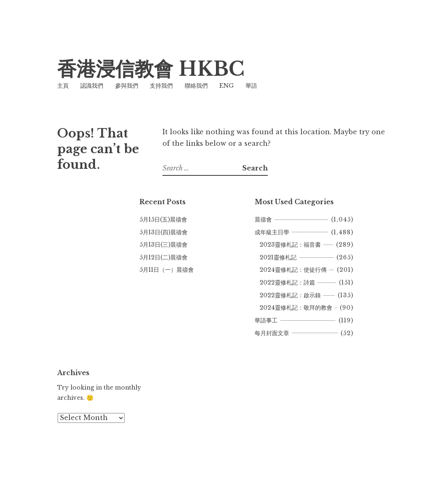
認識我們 (92, 86)
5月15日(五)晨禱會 (163, 219)
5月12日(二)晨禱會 (164, 257)
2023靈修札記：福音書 (290, 245)
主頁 (63, 86)
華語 (251, 86)
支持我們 (161, 86)
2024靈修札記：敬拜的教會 (296, 308)
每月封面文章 (272, 333)
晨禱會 (263, 219)
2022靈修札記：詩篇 (287, 282)
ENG (226, 86)
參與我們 (127, 86)
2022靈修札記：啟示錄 (290, 295)
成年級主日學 (272, 232)
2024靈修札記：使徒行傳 (293, 270)
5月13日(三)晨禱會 (164, 245)
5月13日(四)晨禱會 (164, 232)
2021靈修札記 (278, 257)
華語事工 (266, 320)
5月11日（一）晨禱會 (167, 270)
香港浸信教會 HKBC (151, 69)
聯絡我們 (196, 86)
